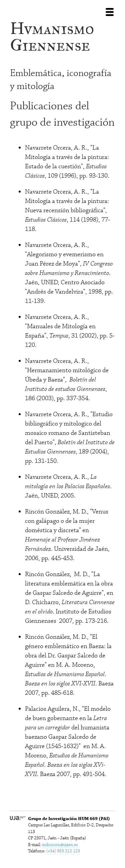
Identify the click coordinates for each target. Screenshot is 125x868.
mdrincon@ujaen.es (60, 845)
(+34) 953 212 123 (63, 851)
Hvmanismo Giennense (52, 37)
